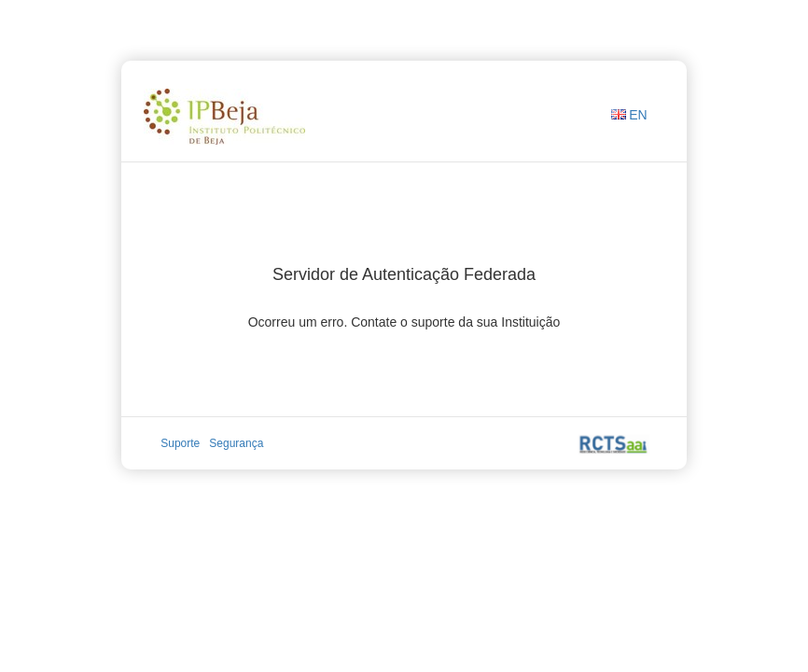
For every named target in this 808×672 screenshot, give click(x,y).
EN (638, 115)
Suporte (180, 443)
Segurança (236, 443)
